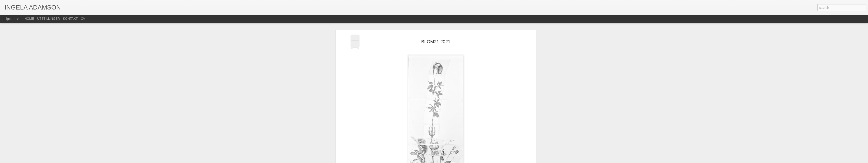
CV (83, 19)
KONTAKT (70, 19)
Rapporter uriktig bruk (463, 161)
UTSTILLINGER (48, 19)
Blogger (445, 161)
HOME (29, 19)
